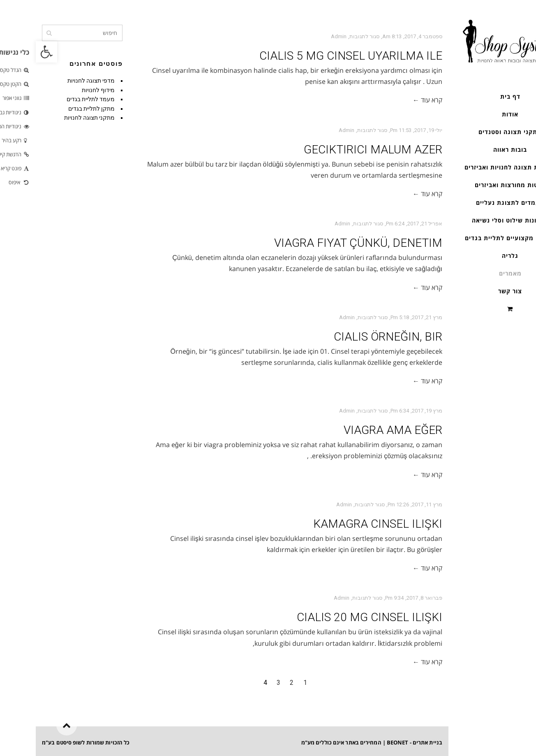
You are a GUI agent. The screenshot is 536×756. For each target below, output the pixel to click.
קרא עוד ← (392, 100)
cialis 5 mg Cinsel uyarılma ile (315, 56)
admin (303, 36)
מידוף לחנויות (62, 90)
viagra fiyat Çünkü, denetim (322, 243)
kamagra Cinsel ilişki (342, 524)
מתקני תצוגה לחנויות (54, 118)
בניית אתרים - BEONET (379, 742)
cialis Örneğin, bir (352, 337)
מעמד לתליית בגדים (55, 99)
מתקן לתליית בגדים (56, 109)
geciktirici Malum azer (337, 150)
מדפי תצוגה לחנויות (55, 81)
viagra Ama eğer (357, 430)
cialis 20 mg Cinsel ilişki (334, 617)
